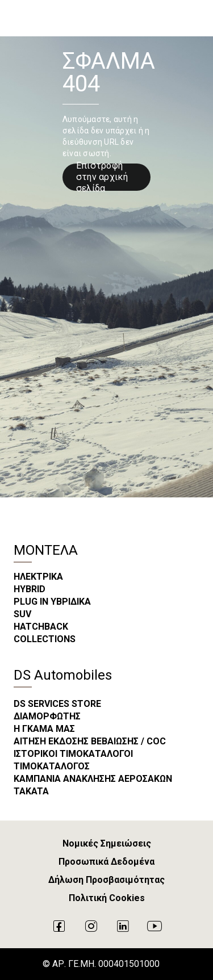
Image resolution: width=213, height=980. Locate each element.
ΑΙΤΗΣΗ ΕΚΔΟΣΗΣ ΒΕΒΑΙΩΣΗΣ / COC (90, 741)
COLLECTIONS (45, 639)
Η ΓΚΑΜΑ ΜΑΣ (44, 729)
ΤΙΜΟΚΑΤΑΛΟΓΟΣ (52, 766)
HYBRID (30, 589)
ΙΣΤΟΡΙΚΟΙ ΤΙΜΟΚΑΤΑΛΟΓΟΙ (73, 754)
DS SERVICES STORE (57, 704)
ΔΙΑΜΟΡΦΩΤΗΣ (47, 716)
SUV (22, 614)
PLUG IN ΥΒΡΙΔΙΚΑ (52, 602)
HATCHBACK (41, 627)
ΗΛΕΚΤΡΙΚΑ (38, 577)
